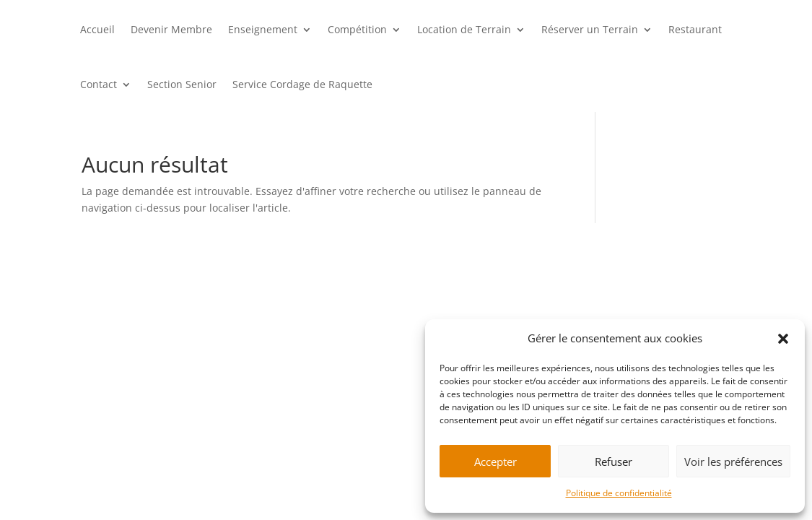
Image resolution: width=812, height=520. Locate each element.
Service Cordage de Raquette (302, 84)
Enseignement (263, 29)
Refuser (614, 461)
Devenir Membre (171, 29)
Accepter (496, 461)
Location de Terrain (464, 29)
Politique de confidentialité (619, 493)
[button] (783, 339)
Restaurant (695, 29)
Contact (99, 84)
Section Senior (182, 84)
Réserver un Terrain (590, 29)
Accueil (97, 29)
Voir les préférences (733, 461)
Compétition (357, 29)
